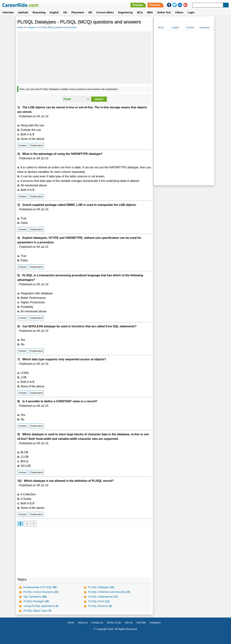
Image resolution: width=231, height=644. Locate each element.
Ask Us (129, 623)
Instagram (155, 623)
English (54, 12)
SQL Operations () (35, 597)
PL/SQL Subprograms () (103, 597)
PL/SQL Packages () (36, 601)
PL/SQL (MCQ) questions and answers (58, 27)
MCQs (161, 28)
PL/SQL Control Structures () (41, 592)
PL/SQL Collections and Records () (109, 592)
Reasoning (39, 12)
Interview (8, 12)
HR (90, 12)
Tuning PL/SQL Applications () (41, 606)
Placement (78, 12)
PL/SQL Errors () (99, 601)
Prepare (138, 5)
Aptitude (23, 12)
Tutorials (190, 28)
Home (20, 27)
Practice (155, 5)
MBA (150, 12)
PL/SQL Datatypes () (101, 587)
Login (191, 12)
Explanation (37, 145)
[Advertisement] (84, 57)
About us (83, 623)
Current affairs (105, 12)
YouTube (141, 623)
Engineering (125, 12)
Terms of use (114, 623)
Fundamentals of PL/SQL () (40, 587)
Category (31, 27)
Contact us (97, 623)
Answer (22, 145)
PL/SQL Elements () (100, 606)
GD (65, 12)
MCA (140, 12)
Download (204, 28)
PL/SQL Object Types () (37, 611)
